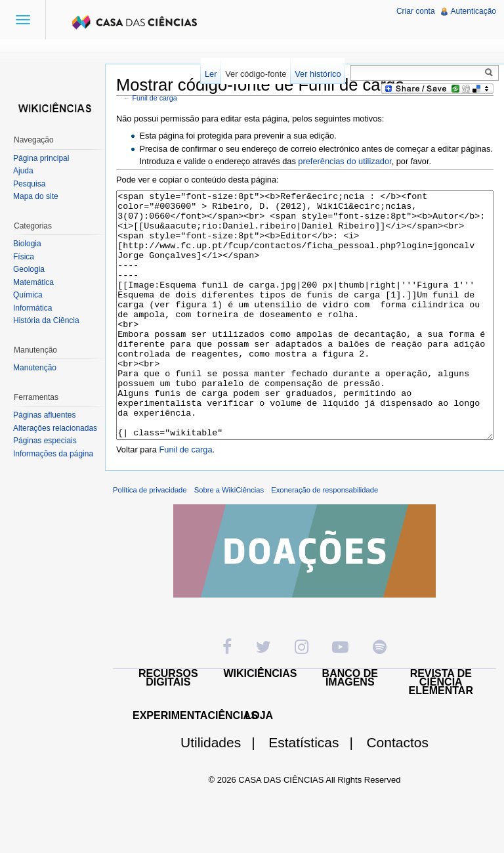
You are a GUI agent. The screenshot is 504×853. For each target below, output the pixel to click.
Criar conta (416, 11)
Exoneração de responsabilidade (325, 539)
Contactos (397, 792)
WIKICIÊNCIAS (261, 723)
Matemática (33, 282)
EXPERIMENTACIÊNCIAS (195, 765)
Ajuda (23, 171)
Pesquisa (29, 184)
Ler (211, 74)
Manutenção (35, 368)
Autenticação (473, 11)
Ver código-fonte (256, 74)
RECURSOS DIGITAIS (168, 727)
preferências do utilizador (345, 161)
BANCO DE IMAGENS (350, 727)
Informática (32, 308)
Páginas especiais (45, 441)
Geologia (29, 269)
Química (28, 295)
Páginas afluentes (44, 415)
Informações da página (53, 454)
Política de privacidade (150, 539)
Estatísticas (316, 792)
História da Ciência (46, 320)
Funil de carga (155, 98)
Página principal (41, 158)
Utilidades (223, 792)
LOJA (259, 765)
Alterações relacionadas (55, 428)
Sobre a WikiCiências (229, 539)
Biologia (27, 244)
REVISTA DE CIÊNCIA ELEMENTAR (441, 731)
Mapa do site (36, 196)
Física (24, 257)
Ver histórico (318, 74)
